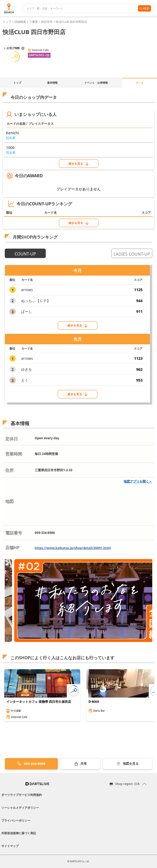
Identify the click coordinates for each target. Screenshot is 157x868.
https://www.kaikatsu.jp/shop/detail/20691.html (73, 548)
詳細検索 (21, 22)
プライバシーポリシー (16, 820)
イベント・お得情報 (96, 83)
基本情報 (52, 83)
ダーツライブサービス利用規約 (22, 795)
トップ (7, 22)
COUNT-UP (25, 254)
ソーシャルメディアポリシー (20, 808)
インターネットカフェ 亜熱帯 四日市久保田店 (39, 702)
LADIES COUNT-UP (132, 254)
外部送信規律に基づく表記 (19, 833)
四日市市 (47, 22)
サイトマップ (10, 846)
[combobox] (82, 9)
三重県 (34, 22)
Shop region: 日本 (128, 784)
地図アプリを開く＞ (138, 481)
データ (140, 83)
